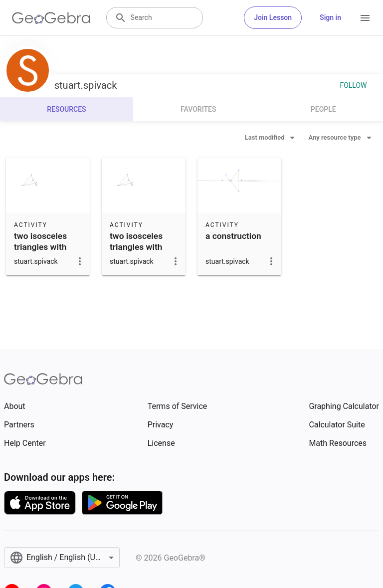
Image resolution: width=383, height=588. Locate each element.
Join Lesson (273, 17)
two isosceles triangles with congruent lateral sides (47, 253)
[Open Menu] (365, 18)
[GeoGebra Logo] (51, 18)
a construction (233, 236)
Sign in (330, 17)
